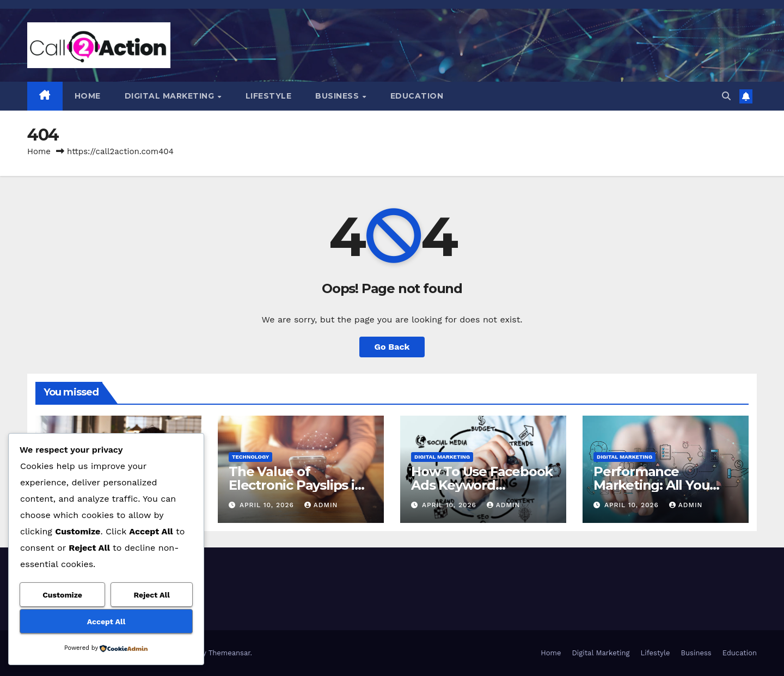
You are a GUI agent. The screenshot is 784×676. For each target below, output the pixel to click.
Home (88, 96)
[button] (726, 96)
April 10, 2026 (268, 505)
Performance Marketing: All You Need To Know (651, 485)
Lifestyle (269, 96)
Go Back (392, 347)
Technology (250, 457)
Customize (62, 595)
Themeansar (229, 653)
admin (321, 505)
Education (417, 96)
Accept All (106, 622)
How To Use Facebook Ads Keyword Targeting (482, 485)
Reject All (152, 595)
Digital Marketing (171, 96)
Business (338, 96)
